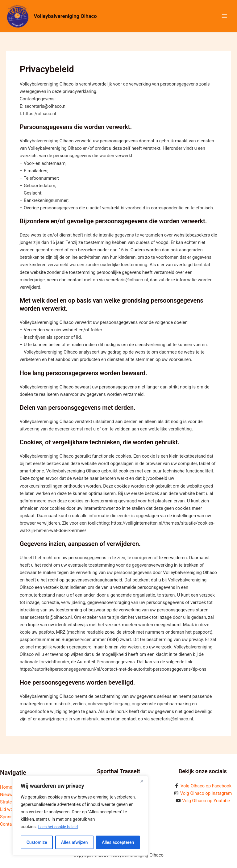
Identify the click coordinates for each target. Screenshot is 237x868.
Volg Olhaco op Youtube (206, 801)
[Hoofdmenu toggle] (224, 16)
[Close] (142, 781)
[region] (80, 816)
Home (6, 787)
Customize (37, 842)
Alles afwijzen (75, 842)
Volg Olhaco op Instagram (206, 793)
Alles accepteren (118, 842)
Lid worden (11, 809)
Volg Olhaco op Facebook (206, 786)
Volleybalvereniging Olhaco (68, 16)
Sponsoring (11, 817)
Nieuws (7, 795)
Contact (8, 824)
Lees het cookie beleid (60, 827)
